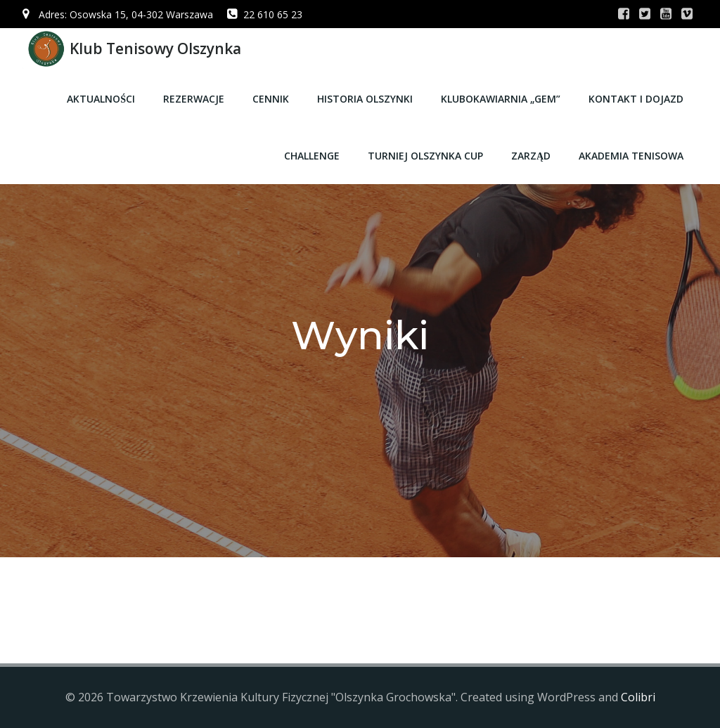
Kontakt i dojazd (636, 99)
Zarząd (531, 156)
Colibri (638, 697)
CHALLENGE (312, 156)
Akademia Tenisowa (631, 156)
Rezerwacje (194, 99)
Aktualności (101, 99)
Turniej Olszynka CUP (425, 156)
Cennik (271, 99)
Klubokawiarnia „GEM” (501, 99)
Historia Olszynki (365, 99)
